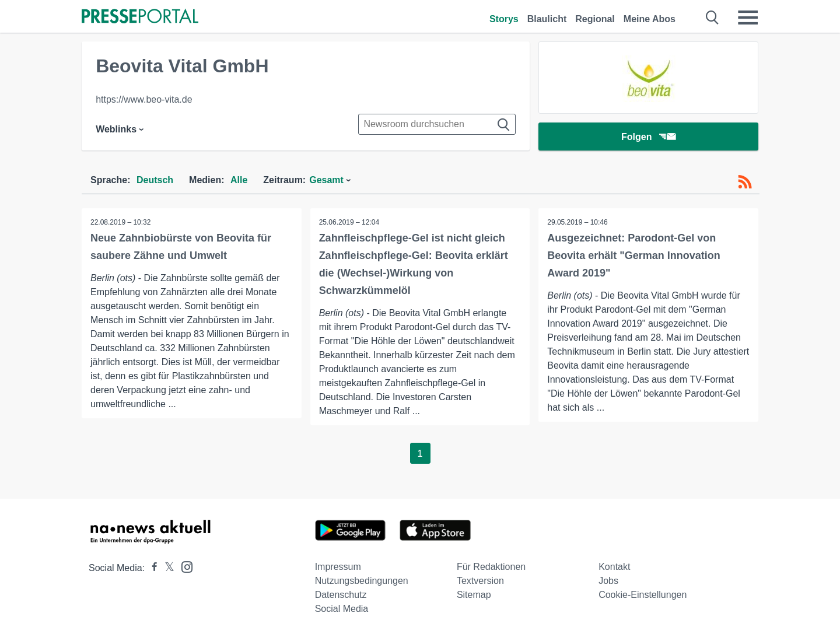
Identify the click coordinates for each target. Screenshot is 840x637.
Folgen (648, 137)
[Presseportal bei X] (166, 568)
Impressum (338, 567)
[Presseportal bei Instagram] (183, 566)
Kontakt (614, 567)
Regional (595, 19)
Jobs (608, 581)
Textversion (480, 581)
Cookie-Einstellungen (643, 595)
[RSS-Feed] (745, 182)
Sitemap (474, 595)
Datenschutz (341, 595)
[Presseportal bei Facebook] (151, 568)
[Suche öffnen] (713, 17)
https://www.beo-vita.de (144, 99)
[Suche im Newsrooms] (437, 124)
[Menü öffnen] (748, 17)
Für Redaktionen (491, 567)
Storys (504, 19)
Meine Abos (650, 19)
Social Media (342, 609)
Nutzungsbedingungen (362, 581)
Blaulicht (547, 19)
